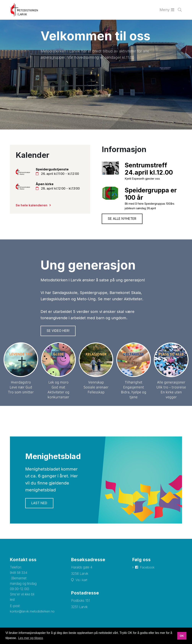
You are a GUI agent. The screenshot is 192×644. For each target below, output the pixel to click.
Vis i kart (81, 581)
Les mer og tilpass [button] (31, 638)
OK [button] (182, 636)
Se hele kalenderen (32, 206)
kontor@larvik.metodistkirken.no (32, 612)
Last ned (39, 504)
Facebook (147, 568)
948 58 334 (19, 574)
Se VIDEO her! (58, 332)
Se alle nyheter (122, 219)
